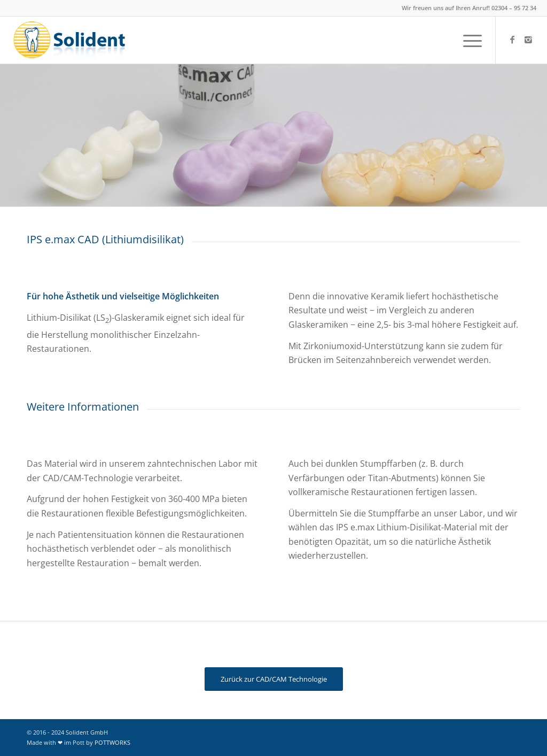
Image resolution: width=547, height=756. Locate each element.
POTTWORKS (112, 742)
